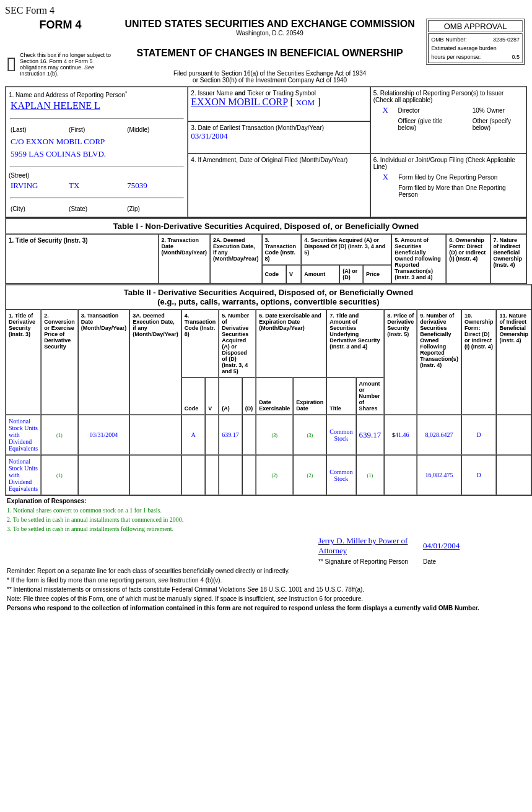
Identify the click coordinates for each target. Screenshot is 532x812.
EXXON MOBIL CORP (239, 102)
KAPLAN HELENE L (55, 106)
